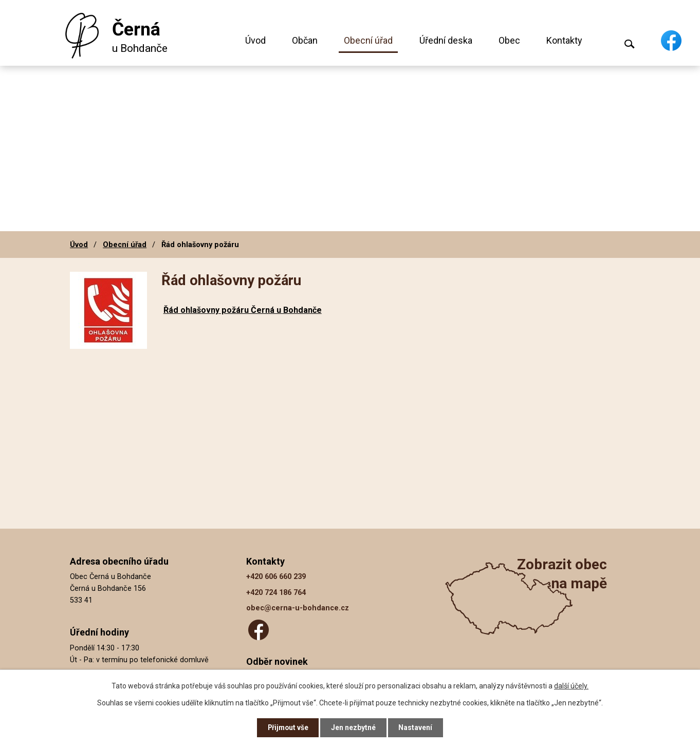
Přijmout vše (288, 727)
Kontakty (564, 40)
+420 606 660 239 (276, 577)
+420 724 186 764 (276, 593)
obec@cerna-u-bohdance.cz (298, 608)
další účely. (571, 685)
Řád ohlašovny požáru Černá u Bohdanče (243, 310)
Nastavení (417, 727)
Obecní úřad (368, 40)
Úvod (255, 40)
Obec (509, 40)
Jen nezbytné (354, 727)
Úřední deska (446, 40)
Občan (305, 40)
